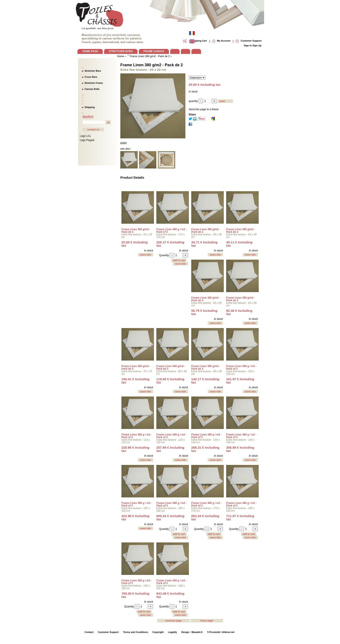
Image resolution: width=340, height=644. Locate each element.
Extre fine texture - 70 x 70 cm (137, 373)
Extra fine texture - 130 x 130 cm (205, 441)
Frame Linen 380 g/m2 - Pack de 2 (152, 65)
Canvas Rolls (92, 89)
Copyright (158, 632)
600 (170, 518)
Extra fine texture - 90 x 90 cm (207, 373)
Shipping (90, 107)
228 (135, 449)
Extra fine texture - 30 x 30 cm (207, 236)
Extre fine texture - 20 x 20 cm (137, 236)
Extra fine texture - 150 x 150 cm (136, 510)
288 (205, 449)
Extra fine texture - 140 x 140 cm (240, 441)
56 (204, 312)
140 (205, 381)
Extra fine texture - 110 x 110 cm (136, 441)
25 (135, 244)
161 (240, 381)
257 (170, 449)
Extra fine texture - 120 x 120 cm (171, 441)
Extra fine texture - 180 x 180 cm (240, 510)
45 (239, 244)
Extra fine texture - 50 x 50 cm (207, 304)
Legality (173, 632)
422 (135, 518)
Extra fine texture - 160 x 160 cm (171, 510)
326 (170, 244)
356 (240, 449)
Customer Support (108, 632)
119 (170, 381)
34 (204, 244)
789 (135, 595)
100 (135, 381)
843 (170, 595)
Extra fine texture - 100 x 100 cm (240, 373)
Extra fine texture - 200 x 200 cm (171, 587)
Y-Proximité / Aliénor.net (221, 632)
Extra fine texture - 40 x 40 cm (241, 236)
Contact (89, 632)
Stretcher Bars (93, 71)
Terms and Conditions (136, 632)
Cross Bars (91, 77)
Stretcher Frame (94, 83)
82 (239, 312)
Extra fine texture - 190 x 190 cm (136, 587)
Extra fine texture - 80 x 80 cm (172, 373)
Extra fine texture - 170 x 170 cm (171, 236)
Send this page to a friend (204, 109)
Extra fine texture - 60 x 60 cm (241, 304)
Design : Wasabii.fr (192, 632)
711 (240, 518)
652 (205, 518)
